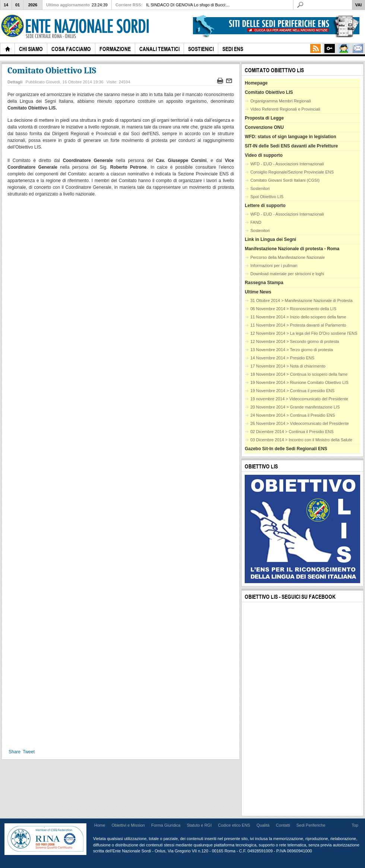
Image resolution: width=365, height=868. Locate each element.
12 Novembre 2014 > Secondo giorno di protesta (295, 341)
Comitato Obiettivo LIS (52, 70)
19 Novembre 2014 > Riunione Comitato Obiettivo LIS (299, 382)
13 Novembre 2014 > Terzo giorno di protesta (291, 350)
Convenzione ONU (264, 127)
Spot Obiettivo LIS (267, 197)
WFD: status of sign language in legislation (290, 137)
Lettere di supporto (265, 206)
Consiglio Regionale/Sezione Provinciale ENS (292, 172)
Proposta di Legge (264, 118)
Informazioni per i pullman (274, 266)
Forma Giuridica (166, 825)
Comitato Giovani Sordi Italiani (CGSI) (285, 180)
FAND (256, 222)
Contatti (283, 825)
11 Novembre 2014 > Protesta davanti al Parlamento (298, 325)
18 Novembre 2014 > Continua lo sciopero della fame (299, 374)
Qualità (263, 825)
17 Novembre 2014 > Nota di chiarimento (288, 366)
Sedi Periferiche (311, 825)
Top (355, 825)
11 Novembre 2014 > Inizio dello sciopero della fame (298, 317)
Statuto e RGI (199, 825)
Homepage (256, 83)
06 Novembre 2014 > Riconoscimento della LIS (293, 309)
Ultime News (258, 292)
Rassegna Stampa (264, 283)
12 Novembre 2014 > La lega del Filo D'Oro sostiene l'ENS (304, 333)
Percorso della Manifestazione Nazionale (288, 257)
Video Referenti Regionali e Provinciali (285, 109)
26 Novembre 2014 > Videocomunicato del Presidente (299, 423)
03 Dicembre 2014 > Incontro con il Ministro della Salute (301, 440)
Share (15, 752)
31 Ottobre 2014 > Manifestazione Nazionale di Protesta (301, 301)
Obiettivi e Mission (128, 825)
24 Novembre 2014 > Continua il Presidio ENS (293, 415)
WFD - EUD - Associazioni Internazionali (287, 164)
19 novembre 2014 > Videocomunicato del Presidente (299, 399)
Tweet (29, 752)
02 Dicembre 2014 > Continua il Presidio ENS (292, 432)
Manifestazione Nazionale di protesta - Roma (292, 249)
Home (100, 825)
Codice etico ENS (234, 825)
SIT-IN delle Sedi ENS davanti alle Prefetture (291, 146)
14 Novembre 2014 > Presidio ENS (282, 358)
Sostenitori (260, 188)
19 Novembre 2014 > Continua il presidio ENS (292, 391)
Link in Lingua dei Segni (270, 239)
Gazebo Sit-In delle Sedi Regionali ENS (286, 449)
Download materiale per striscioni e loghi (287, 274)
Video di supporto (264, 155)
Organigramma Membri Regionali (280, 101)
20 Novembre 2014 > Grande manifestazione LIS (295, 407)
